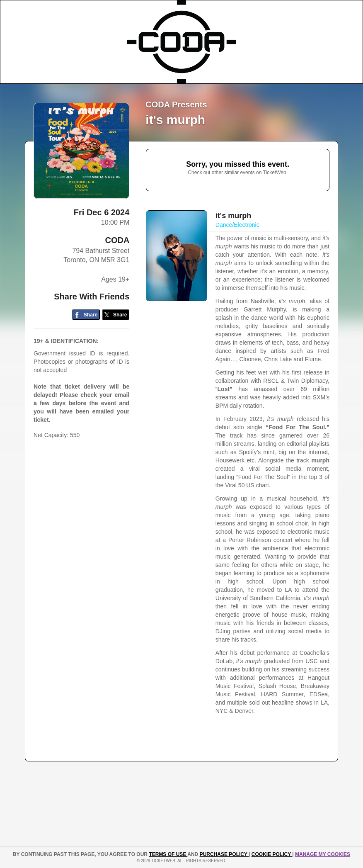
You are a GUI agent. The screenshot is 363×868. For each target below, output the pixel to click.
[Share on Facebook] (86, 315)
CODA (117, 240)
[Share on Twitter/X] (116, 315)
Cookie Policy (272, 854)
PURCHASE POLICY (224, 854)
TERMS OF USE (168, 854)
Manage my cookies (323, 854)
